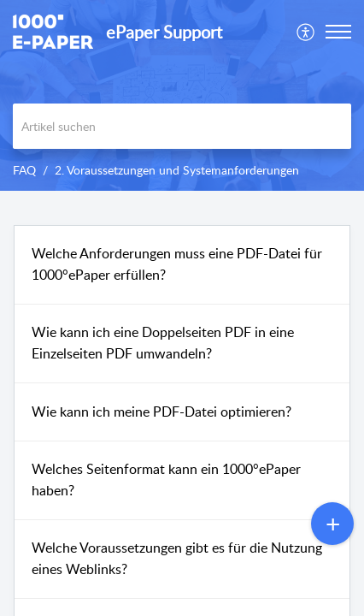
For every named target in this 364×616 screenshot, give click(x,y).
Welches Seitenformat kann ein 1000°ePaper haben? (166, 480)
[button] (306, 32)
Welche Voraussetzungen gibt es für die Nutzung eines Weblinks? (177, 559)
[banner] (182, 95)
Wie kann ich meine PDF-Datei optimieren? (161, 412)
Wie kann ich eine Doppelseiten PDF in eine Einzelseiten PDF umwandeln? (163, 343)
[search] (182, 126)
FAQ (24, 170)
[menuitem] (306, 32)
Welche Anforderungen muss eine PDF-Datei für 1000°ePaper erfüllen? (177, 264)
